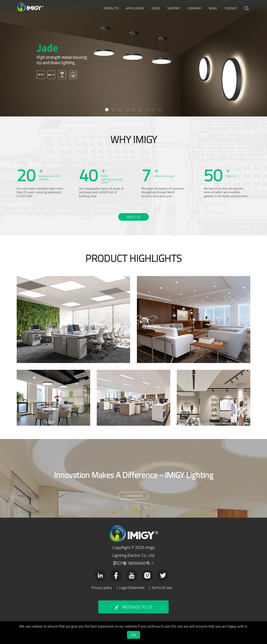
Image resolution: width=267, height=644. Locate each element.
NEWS (213, 8)
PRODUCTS (111, 8)
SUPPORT (174, 8)
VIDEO (156, 8)
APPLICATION (135, 8)
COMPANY (194, 8)
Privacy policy (102, 588)
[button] (107, 110)
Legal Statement (132, 588)
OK (133, 635)
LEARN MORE (133, 100)
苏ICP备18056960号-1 (133, 563)
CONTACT (231, 8)
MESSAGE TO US (133, 607)
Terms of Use (162, 588)
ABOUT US (133, 217)
